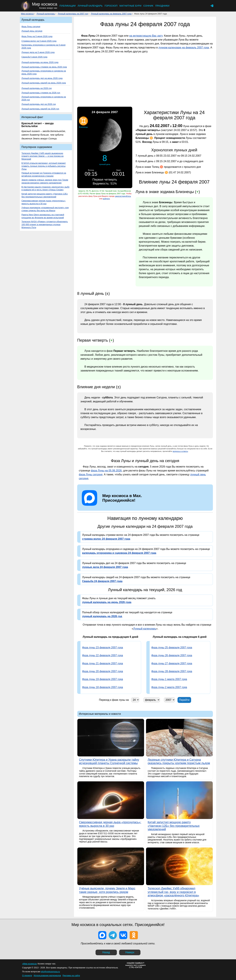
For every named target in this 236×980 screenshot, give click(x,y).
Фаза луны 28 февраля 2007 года (172, 671)
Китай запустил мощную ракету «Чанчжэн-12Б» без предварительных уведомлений (45, 195)
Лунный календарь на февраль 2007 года (111, 14)
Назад (106, 952)
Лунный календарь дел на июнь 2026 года (42, 78)
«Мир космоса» (30, 964)
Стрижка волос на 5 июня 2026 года (39, 41)
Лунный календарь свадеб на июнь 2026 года (44, 83)
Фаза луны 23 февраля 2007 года (103, 648)
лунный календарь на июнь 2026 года (107, 602)
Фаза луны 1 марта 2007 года (169, 679)
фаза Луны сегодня (91, 474)
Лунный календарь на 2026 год (37, 88)
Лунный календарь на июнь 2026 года (40, 62)
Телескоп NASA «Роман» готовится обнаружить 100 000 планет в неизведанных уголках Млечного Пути (45, 224)
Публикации (68, 6)
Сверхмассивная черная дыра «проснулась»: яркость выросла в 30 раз (44, 202)
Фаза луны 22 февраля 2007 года (103, 655)
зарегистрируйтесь (123, 196)
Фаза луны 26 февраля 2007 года (172, 655)
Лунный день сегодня (32, 31)
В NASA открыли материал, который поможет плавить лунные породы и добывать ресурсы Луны (44, 166)
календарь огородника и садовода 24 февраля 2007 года (119, 553)
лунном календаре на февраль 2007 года (184, 48)
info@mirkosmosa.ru (50, 972)
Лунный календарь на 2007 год (73, 14)
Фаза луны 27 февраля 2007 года (172, 663)
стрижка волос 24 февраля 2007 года (106, 539)
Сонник (148, 6)
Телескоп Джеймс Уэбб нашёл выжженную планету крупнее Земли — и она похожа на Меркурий (42, 156)
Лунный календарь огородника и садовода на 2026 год (44, 98)
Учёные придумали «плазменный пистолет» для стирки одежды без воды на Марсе (45, 209)
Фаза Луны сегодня (31, 27)
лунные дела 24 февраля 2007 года (105, 567)
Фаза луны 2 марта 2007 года (169, 687)
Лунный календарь (90, 6)
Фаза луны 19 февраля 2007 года (103, 679)
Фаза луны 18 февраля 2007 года (103, 687)
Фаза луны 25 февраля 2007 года (172, 648)
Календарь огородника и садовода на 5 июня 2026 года (44, 46)
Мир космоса (27, 14)
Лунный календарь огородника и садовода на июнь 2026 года (44, 72)
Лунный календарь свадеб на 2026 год (40, 109)
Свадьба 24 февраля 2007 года (102, 581)
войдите (106, 199)
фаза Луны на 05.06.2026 (106, 471)
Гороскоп (111, 6)
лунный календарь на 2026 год (102, 616)
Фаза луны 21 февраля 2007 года (103, 663)
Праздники (162, 6)
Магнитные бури (130, 6)
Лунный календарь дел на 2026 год (39, 104)
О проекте (27, 975)
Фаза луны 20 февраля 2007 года (103, 671)
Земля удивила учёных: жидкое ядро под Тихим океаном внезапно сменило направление (45, 181)
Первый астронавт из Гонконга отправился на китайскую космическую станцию (44, 174)
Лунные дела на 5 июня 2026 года (38, 52)
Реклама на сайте (71, 975)
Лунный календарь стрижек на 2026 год (41, 93)
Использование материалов (47, 975)
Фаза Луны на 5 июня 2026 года (37, 36)
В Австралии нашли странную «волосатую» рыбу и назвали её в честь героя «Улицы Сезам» (45, 188)
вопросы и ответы (180, 451)
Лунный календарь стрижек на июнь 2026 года (44, 67)
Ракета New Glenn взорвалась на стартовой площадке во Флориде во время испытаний (43, 216)
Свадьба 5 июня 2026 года (34, 57)
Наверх (130, 952)
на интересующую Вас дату (146, 36)
